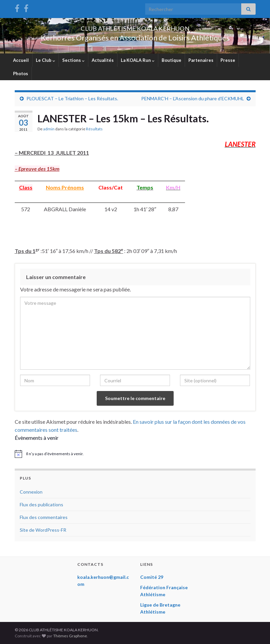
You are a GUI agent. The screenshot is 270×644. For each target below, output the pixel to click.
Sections (73, 60)
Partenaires (201, 60)
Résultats (94, 129)
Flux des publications (41, 504)
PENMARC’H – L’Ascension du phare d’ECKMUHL (193, 98)
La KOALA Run (138, 60)
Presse (228, 60)
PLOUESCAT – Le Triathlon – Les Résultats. (72, 98)
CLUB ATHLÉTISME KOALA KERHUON (135, 27)
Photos (21, 74)
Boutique (171, 60)
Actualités (103, 60)
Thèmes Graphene (70, 636)
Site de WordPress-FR (43, 530)
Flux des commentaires (44, 517)
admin (49, 129)
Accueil (21, 60)
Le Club (46, 60)
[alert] (135, 454)
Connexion (31, 492)
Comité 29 (152, 577)
